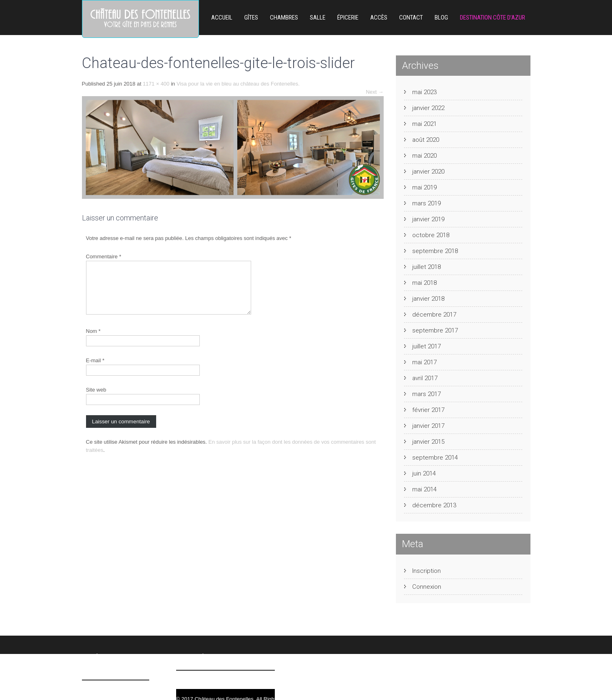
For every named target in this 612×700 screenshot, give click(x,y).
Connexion (427, 587)
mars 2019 (426, 203)
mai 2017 (424, 362)
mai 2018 (424, 283)
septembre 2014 (435, 458)
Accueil (222, 18)
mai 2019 (424, 187)
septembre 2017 (435, 330)
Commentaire (104, 256)
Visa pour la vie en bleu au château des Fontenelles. (238, 84)
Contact (411, 18)
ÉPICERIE (348, 18)
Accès (379, 18)
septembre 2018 (435, 251)
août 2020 (426, 140)
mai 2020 (424, 156)
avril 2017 (425, 378)
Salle (318, 18)
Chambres (284, 18)
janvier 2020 (428, 172)
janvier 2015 (428, 442)
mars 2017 (426, 394)
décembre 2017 (434, 315)
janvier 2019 (428, 219)
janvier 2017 (428, 426)
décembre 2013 (434, 505)
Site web (96, 400)
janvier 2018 (428, 299)
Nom (93, 341)
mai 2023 (424, 92)
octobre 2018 (431, 235)
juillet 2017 (426, 346)
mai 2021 (424, 124)
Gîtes (251, 18)
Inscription (426, 571)
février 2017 (428, 410)
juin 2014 (424, 473)
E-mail (95, 370)
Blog (441, 18)
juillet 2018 (426, 267)
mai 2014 (424, 489)
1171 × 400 (156, 84)
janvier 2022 (428, 108)
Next (374, 92)
